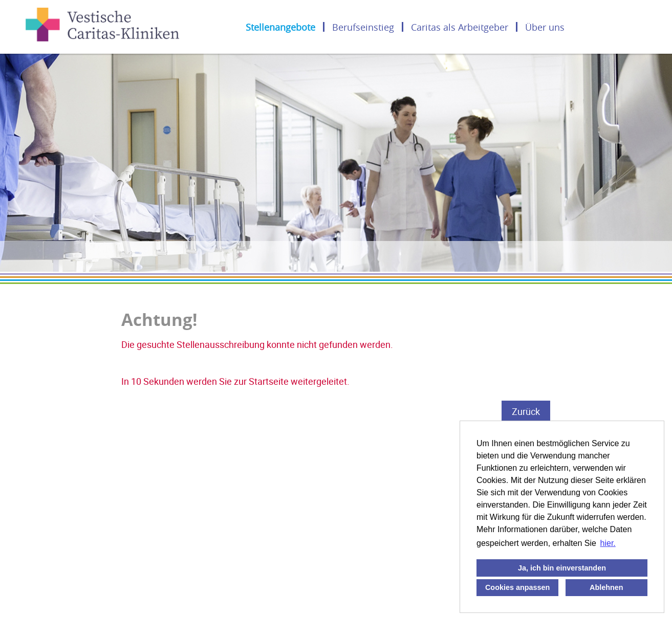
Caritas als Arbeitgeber (460, 27)
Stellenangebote (280, 27)
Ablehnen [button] (606, 587)
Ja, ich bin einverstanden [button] (562, 568)
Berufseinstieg (363, 27)
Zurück (526, 411)
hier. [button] (608, 543)
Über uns (545, 27)
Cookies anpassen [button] (517, 587)
